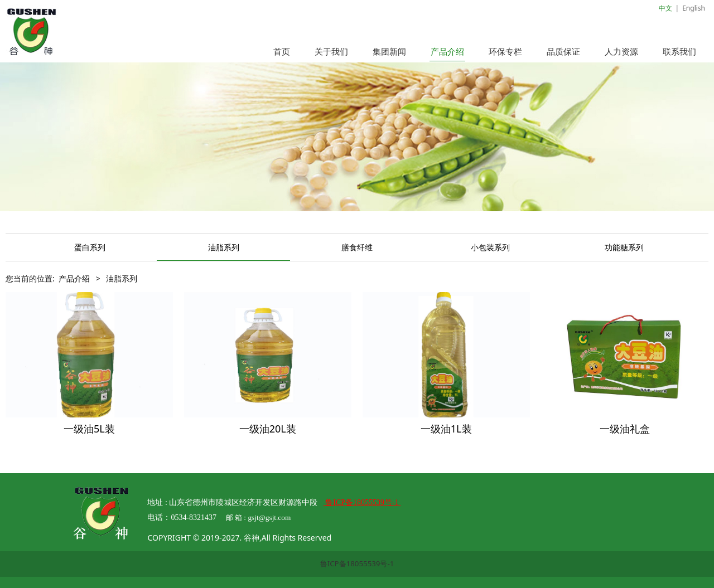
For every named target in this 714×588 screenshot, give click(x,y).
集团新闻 (389, 51)
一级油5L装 (89, 429)
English (694, 8)
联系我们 (679, 51)
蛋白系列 (90, 247)
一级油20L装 (268, 429)
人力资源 (621, 51)
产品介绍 (447, 51)
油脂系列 (224, 247)
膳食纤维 (357, 247)
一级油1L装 (446, 429)
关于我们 (331, 51)
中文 (665, 8)
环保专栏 (505, 51)
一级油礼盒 (625, 429)
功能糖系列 (624, 247)
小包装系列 (490, 247)
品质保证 (563, 51)
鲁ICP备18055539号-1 (357, 563)
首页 (282, 51)
